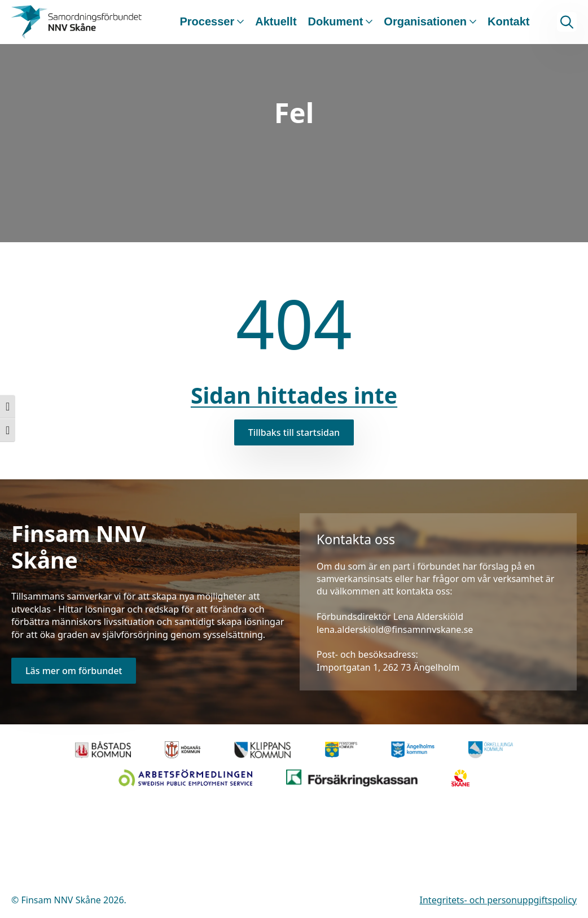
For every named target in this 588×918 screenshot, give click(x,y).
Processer (207, 22)
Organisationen (425, 22)
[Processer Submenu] (239, 22)
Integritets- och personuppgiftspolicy (498, 900)
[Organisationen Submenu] (471, 22)
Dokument (336, 22)
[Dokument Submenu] (368, 22)
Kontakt (508, 22)
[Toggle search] (567, 22)
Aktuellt (276, 22)
